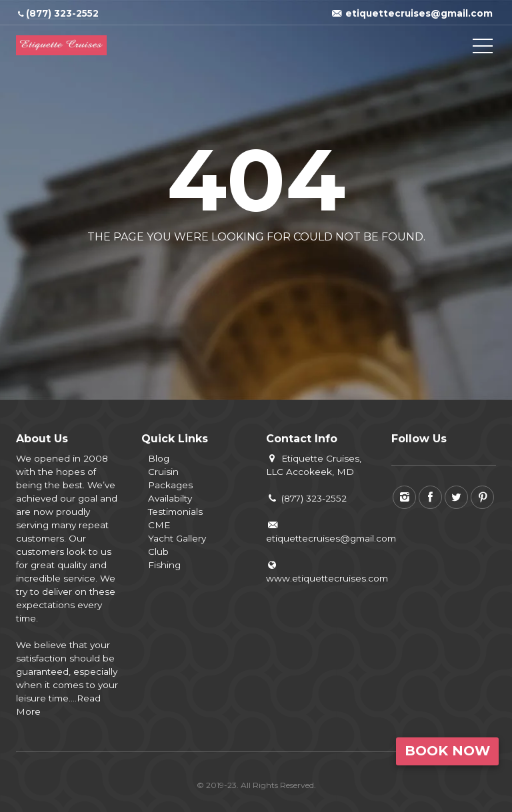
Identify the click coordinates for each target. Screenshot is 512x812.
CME (159, 525)
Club (158, 552)
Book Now (447, 751)
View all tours (308, 269)
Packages (170, 485)
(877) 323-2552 (306, 498)
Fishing (164, 565)
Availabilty (170, 498)
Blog (159, 458)
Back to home (200, 269)
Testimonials (175, 512)
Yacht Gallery (177, 538)
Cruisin (163, 472)
